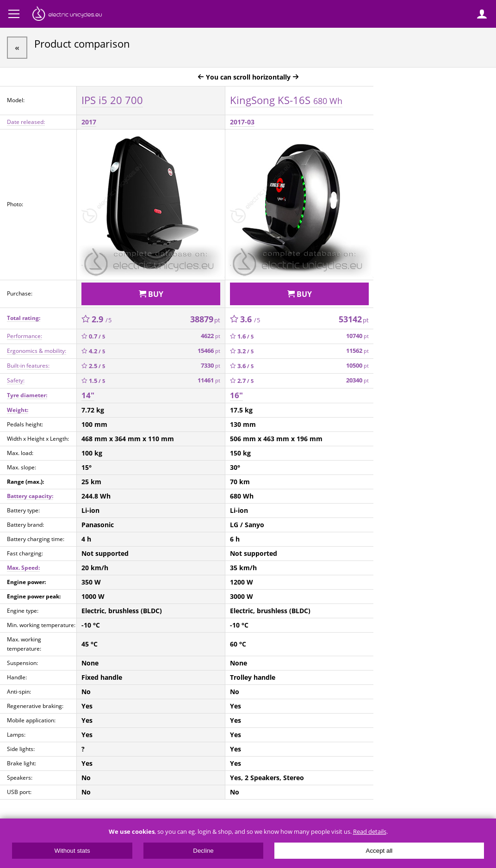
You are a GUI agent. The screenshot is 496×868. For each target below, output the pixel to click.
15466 (209, 351)
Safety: (16, 380)
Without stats (72, 851)
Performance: (25, 336)
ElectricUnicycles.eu (67, 15)
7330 (211, 366)
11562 (357, 351)
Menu (14, 14)
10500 (357, 366)
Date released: (26, 122)
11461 (209, 380)
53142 (354, 319)
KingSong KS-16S (286, 100)
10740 (357, 336)
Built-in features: (28, 366)
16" (236, 395)
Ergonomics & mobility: (37, 351)
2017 (89, 122)
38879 (205, 319)
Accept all (379, 851)
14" (88, 395)
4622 (211, 336)
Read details (370, 832)
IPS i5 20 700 (112, 100)
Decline (203, 851)
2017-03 (242, 122)
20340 (357, 380)
